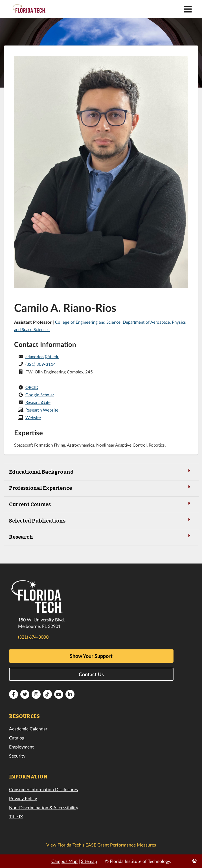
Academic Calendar (28, 729)
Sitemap (89, 861)
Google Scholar (40, 395)
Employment (21, 747)
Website (33, 417)
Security (17, 756)
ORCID (32, 387)
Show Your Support (91, 656)
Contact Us (91, 674)
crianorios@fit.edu (42, 356)
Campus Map (64, 861)
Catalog (17, 738)
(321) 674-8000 (33, 637)
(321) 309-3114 (41, 364)
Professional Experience (101, 488)
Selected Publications (101, 520)
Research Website (42, 410)
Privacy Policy (23, 798)
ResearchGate (38, 402)
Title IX (16, 816)
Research (101, 537)
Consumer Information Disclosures (43, 789)
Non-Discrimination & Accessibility (44, 807)
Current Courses (101, 504)
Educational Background (101, 472)
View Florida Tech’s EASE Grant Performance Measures (101, 845)
